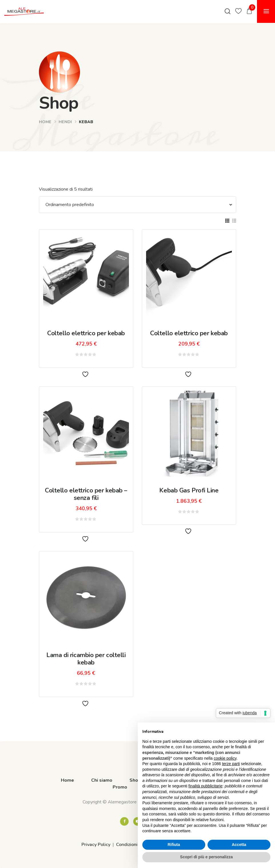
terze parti (231, 764)
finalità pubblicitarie (205, 786)
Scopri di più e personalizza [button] (206, 857)
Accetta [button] (239, 845)
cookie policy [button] (225, 758)
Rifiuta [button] (174, 845)
